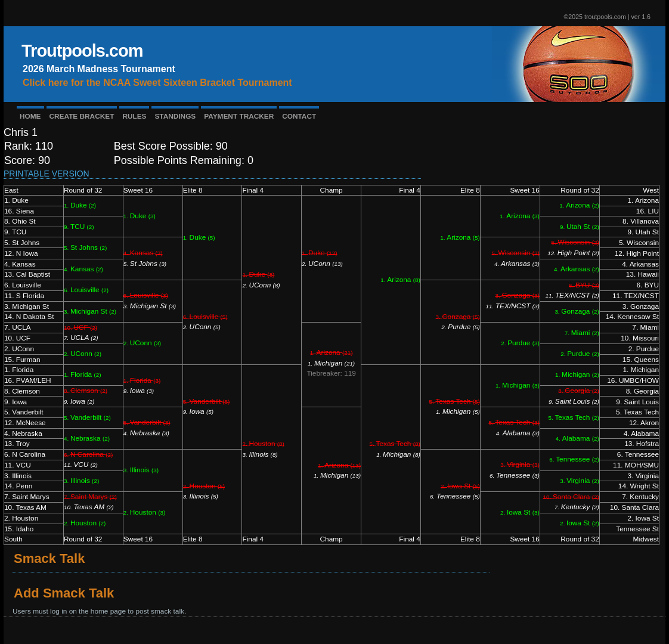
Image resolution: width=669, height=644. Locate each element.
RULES (134, 116)
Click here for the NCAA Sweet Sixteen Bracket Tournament (157, 83)
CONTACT (299, 116)
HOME (30, 116)
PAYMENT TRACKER (239, 116)
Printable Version (47, 174)
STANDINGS (175, 116)
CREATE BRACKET (82, 116)
